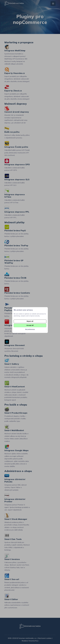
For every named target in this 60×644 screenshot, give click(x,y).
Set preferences (30, 329)
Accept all (30, 325)
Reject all (30, 321)
